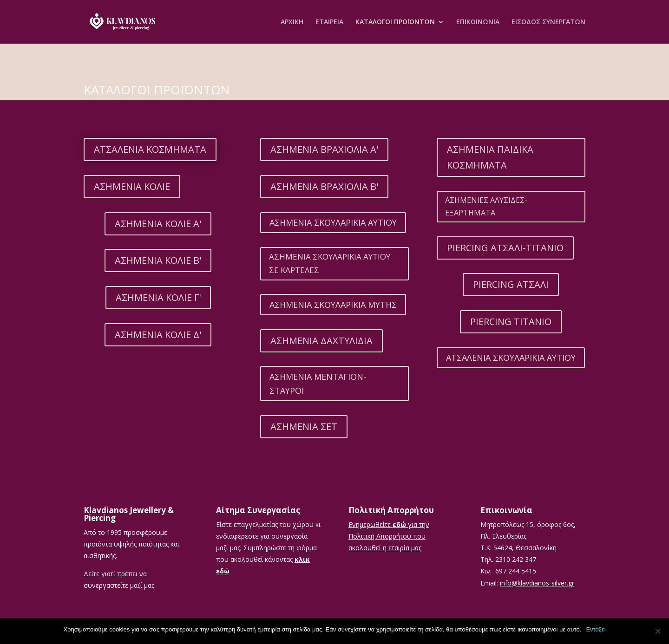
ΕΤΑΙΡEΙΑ (329, 22)
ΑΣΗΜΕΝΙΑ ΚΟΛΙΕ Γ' (158, 297)
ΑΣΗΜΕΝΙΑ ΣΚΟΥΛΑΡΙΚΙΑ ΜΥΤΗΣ (333, 305)
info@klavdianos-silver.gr (537, 583)
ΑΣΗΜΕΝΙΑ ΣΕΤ (304, 426)
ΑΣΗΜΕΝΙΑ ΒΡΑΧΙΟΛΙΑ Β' (324, 186)
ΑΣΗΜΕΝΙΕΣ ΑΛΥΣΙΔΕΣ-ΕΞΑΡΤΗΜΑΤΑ (486, 206)
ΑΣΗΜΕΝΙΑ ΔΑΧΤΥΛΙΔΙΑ (321, 341)
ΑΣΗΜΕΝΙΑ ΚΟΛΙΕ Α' (158, 224)
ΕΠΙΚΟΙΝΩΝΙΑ (478, 22)
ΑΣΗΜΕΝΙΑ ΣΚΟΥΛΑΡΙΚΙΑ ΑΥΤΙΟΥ (333, 222)
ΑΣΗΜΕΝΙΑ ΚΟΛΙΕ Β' (158, 260)
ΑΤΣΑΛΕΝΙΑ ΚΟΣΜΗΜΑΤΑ (150, 149)
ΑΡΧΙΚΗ (292, 22)
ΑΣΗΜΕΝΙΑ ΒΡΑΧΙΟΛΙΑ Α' (324, 149)
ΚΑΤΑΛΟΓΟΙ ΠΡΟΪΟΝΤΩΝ (395, 22)
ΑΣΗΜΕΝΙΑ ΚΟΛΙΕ (132, 186)
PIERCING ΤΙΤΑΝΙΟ (511, 322)
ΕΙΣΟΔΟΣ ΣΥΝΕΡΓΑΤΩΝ (548, 22)
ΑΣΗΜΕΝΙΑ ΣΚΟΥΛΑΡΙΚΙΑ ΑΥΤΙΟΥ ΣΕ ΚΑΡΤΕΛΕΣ (330, 263)
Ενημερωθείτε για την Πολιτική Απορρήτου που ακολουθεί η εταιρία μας (389, 536)
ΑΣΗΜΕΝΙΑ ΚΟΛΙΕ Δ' (158, 335)
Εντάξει (596, 629)
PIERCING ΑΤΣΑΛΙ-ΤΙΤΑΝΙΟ (505, 248)
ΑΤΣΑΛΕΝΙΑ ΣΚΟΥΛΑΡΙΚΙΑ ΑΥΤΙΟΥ (511, 358)
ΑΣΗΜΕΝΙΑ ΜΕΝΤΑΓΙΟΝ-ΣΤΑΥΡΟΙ (318, 384)
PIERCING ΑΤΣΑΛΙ (511, 284)
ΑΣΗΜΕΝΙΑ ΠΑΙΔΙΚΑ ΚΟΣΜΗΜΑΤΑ (490, 157)
